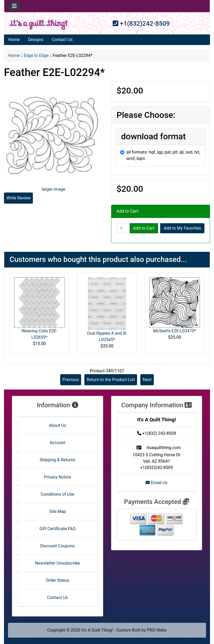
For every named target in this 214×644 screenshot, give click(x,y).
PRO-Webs (157, 630)
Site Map (57, 511)
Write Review (18, 198)
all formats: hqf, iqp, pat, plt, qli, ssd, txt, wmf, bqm (163, 155)
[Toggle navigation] (14, 6)
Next (147, 380)
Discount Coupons (57, 546)
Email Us (156, 483)
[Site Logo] (38, 25)
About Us (57, 425)
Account (57, 443)
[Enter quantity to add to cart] (123, 228)
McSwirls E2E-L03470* (175, 331)
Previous (71, 380)
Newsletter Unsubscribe (58, 563)
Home (14, 40)
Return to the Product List (111, 380)
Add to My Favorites (182, 228)
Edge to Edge (36, 55)
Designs (36, 40)
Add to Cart (144, 228)
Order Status (57, 580)
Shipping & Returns (57, 460)
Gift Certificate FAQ (58, 529)
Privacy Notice (58, 477)
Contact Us (62, 40)
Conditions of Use (58, 494)
